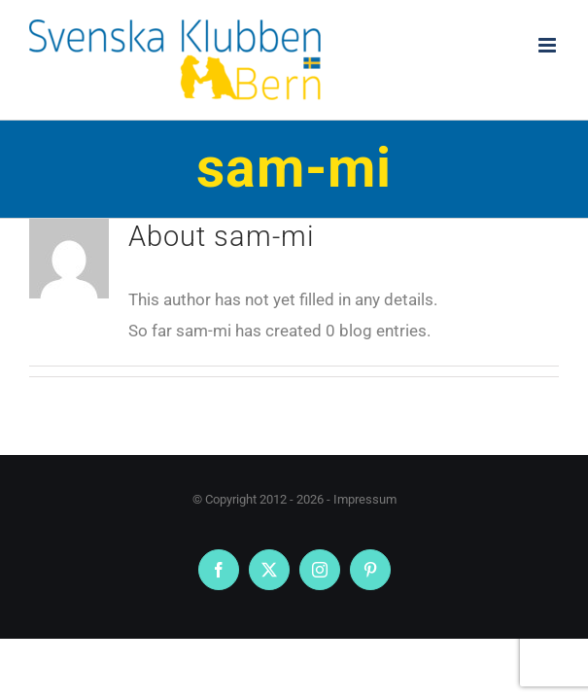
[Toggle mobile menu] (549, 45)
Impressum (365, 499)
